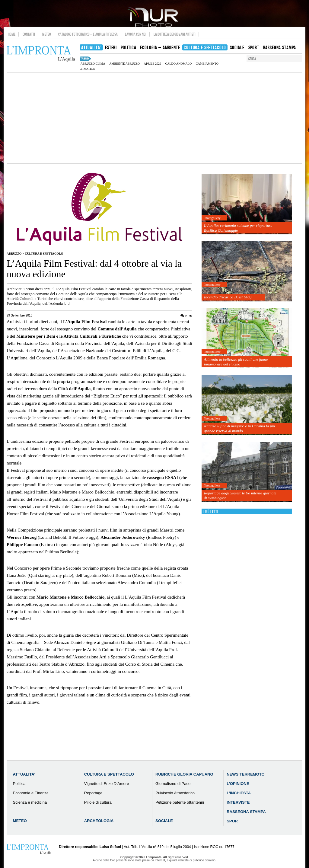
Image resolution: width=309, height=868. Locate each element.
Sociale (164, 821)
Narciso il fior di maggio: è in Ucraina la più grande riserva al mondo (239, 428)
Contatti (29, 34)
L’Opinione (238, 784)
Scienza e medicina (30, 802)
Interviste (238, 802)
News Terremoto (245, 774)
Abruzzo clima (93, 64)
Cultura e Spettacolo (44, 254)
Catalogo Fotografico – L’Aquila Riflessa (88, 34)
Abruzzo (14, 254)
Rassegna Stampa (246, 812)
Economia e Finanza (31, 793)
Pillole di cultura (98, 802)
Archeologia (99, 821)
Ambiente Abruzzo (124, 64)
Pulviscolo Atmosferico (175, 793)
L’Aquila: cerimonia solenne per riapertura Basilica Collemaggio (238, 228)
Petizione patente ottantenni (180, 802)
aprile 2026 (153, 64)
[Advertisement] (154, 118)
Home (12, 34)
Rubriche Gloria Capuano (184, 774)
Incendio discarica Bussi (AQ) (228, 297)
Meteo (47, 34)
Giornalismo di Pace (173, 784)
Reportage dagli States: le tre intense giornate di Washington (240, 495)
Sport (233, 821)
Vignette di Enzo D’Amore (107, 784)
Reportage (93, 793)
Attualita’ (24, 774)
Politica (19, 784)
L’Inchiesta (239, 793)
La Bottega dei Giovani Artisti (175, 34)
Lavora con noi (136, 34)
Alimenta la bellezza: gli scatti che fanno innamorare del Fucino (236, 362)
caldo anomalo (179, 64)
